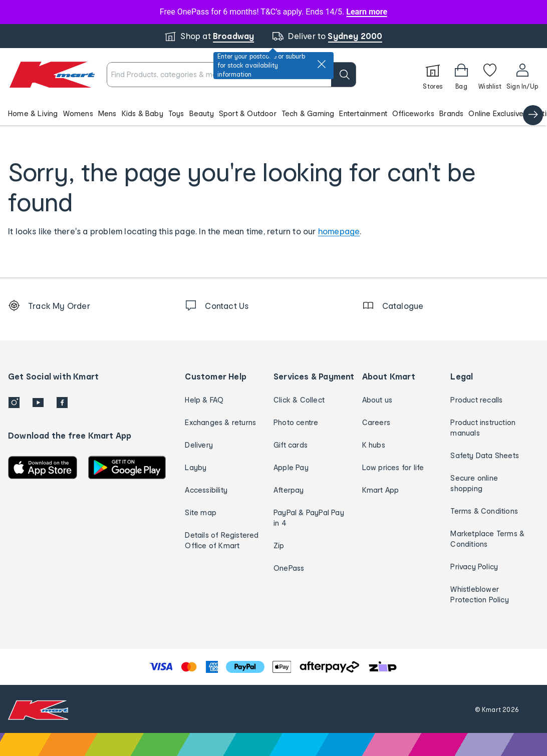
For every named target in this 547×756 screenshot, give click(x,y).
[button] (273, 113)
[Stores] (433, 75)
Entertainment (363, 113)
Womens (78, 113)
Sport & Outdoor (248, 113)
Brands (451, 113)
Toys (176, 113)
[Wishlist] (490, 75)
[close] (322, 64)
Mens (107, 113)
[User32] (522, 75)
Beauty (202, 113)
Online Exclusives (498, 113)
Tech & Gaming (308, 113)
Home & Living (33, 113)
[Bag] (461, 75)
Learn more (367, 12)
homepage (339, 231)
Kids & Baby (143, 113)
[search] (344, 75)
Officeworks (413, 113)
